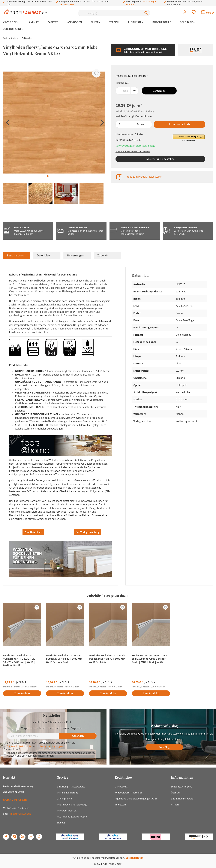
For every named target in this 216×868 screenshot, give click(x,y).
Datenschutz (121, 787)
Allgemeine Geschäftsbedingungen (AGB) (136, 799)
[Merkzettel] (194, 13)
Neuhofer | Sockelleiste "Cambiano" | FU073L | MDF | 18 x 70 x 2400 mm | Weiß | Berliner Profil (21, 660)
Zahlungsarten (64, 799)
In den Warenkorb (179, 124)
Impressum (121, 805)
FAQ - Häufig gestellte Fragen (72, 817)
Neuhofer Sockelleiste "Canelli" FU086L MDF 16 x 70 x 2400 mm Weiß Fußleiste (108, 659)
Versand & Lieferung (67, 793)
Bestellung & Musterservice (71, 787)
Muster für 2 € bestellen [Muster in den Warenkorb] (160, 159)
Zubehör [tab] (103, 255)
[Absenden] (78, 736)
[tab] (17, 255)
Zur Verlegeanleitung (88, 532)
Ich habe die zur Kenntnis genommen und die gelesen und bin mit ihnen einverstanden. (52, 754)
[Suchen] (146, 13)
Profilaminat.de (11, 38)
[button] (189, 138)
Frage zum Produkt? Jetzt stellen (144, 177)
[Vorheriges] (7, 124)
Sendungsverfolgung (182, 787)
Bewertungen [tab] (76, 255)
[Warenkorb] (208, 13)
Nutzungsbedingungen (50, 746)
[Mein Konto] (185, 13)
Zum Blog (164, 747)
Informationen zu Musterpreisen (133, 151)
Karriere (175, 805)
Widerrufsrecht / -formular (128, 793)
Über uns (176, 793)
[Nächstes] (101, 124)
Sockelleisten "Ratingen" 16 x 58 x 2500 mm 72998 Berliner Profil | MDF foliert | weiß (149, 659)
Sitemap (61, 823)
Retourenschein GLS (67, 811)
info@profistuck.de (20, 814)
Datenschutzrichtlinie (19, 746)
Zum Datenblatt (33, 532)
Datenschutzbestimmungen (37, 753)
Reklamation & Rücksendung (72, 805)
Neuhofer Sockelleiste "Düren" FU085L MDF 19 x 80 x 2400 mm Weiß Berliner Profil (64, 659)
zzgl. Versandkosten (141, 116)
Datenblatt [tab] (43, 255)
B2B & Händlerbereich (183, 799)
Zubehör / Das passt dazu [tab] (107, 596)
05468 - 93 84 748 (15, 800)
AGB (94, 753)
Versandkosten (135, 858)
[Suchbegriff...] (110, 13)
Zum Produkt (22, 694)
